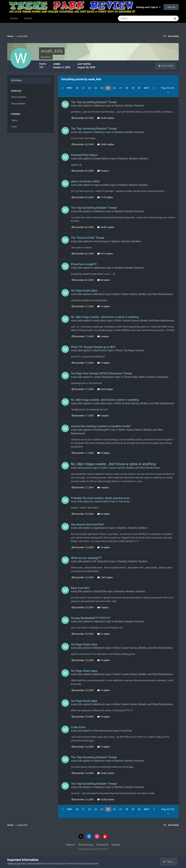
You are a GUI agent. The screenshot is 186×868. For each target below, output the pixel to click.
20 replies (104, 453)
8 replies (103, 171)
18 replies (104, 547)
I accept (169, 862)
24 (102, 88)
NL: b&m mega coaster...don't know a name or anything (105, 317)
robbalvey (99, 106)
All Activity (16, 80)
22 (90, 88)
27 (121, 88)
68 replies (104, 280)
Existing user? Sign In (148, 7)
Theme (71, 845)
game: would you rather (85, 181)
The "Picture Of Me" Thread (88, 238)
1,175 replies (105, 197)
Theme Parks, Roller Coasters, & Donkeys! (146, 377)
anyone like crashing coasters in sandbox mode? (101, 426)
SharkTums (100, 350)
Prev (70, 88)
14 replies (104, 363)
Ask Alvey (124, 501)
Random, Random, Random (129, 106)
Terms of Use (14, 864)
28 (127, 88)
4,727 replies (105, 254)
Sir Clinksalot (101, 561)
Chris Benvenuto (102, 731)
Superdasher (100, 528)
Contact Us (102, 845)
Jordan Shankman (103, 377)
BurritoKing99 (101, 430)
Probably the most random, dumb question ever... (101, 498)
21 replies (104, 634)
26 (114, 88)
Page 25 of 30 (168, 90)
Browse (14, 18)
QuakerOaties (101, 159)
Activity (28, 18)
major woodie (101, 185)
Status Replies (18, 104)
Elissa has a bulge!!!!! (84, 264)
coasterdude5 (101, 501)
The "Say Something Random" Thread (94, 102)
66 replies (104, 514)
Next (147, 88)
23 (96, 88)
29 (133, 88)
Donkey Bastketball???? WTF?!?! (91, 618)
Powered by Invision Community (93, 849)
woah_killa (77, 106)
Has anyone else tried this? (88, 524)
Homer (97, 241)
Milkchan (98, 294)
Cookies (116, 845)
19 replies (104, 306)
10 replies (104, 747)
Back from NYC (80, 588)
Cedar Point (78, 727)
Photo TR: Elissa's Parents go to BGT (93, 347)
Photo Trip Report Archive (130, 350)
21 (83, 88)
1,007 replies (105, 577)
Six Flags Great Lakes (84, 291)
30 (139, 88)
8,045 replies (105, 389)
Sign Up (171, 7)
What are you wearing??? (86, 558)
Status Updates (19, 97)
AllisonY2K (99, 591)
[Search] (134, 18)
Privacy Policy (86, 845)
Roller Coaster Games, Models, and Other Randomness (143, 294)
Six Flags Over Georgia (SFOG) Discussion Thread (101, 373)
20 (77, 88)
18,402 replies (106, 118)
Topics (14, 120)
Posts (14, 127)
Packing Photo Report (84, 155)
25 (108, 88)
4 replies (103, 336)
